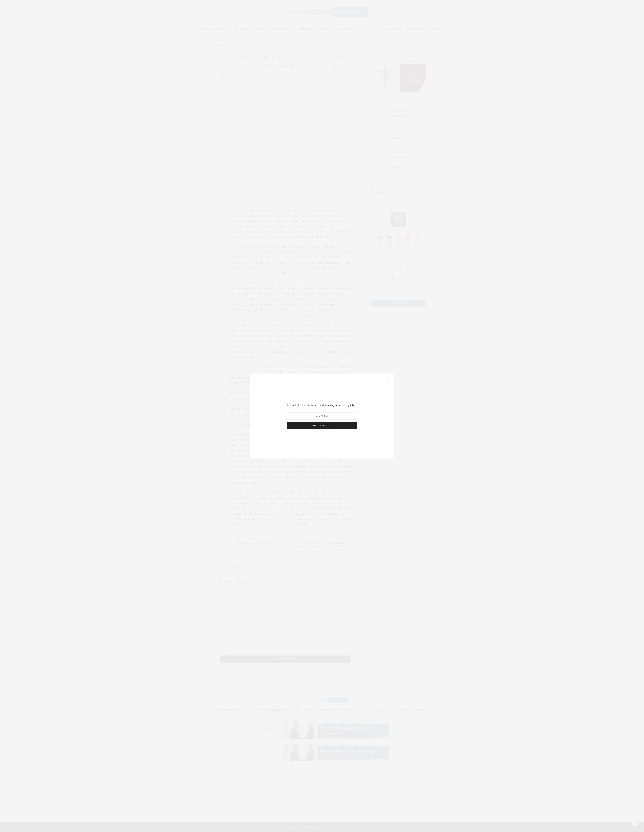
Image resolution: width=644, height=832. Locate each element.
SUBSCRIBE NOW (322, 425)
